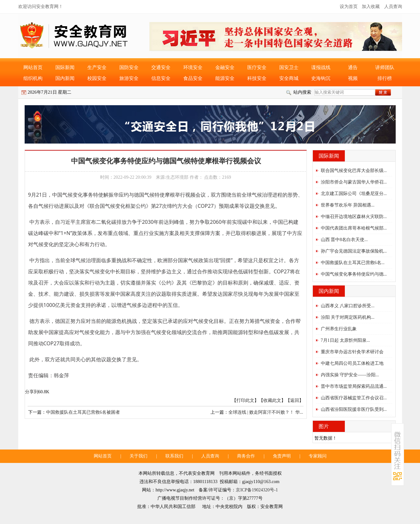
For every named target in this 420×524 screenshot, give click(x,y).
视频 (353, 78)
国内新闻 (65, 78)
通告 (353, 67)
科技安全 (257, 78)
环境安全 (193, 67)
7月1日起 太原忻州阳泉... (345, 340)
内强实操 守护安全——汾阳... (350, 375)
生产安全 (97, 67)
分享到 (32, 392)
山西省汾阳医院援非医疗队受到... (354, 409)
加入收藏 (371, 7)
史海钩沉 (321, 78)
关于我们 (139, 456)
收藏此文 (272, 400)
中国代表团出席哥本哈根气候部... (354, 228)
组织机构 (33, 78)
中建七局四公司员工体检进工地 (352, 363)
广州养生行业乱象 (339, 329)
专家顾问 (318, 456)
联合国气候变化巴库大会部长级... (354, 171)
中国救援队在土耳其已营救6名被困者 (83, 412)
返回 (295, 400)
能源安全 (225, 78)
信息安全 (161, 78)
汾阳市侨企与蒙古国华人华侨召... (354, 182)
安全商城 (289, 78)
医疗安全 (257, 67)
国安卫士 (289, 67)
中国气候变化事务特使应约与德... (354, 274)
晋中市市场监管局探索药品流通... (354, 386)
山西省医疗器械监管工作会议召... (354, 398)
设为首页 (349, 7)
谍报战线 (321, 67)
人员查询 (393, 7)
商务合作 (246, 456)
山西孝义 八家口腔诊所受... (348, 306)
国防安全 (129, 67)
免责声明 (282, 456)
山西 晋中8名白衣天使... (344, 240)
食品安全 (193, 78)
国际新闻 (65, 67)
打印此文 (245, 400)
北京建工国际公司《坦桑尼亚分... (354, 194)
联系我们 (174, 456)
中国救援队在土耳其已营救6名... (353, 263)
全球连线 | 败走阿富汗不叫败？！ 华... (266, 412)
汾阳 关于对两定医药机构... (348, 317)
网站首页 (33, 67)
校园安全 (97, 78)
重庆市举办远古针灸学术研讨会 (352, 352)
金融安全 (225, 67)
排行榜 (385, 78)
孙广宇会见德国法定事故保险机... (354, 251)
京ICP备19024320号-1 (257, 490)
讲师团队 (385, 67)
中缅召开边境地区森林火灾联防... (354, 217)
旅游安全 (129, 78)
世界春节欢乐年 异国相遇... (348, 205)
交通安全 (161, 67)
